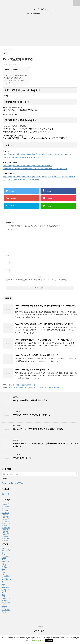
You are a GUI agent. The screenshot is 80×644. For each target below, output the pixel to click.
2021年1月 (5, 522)
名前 (8, 256)
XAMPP (4, 607)
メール (9, 264)
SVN (3, 587)
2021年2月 (5, 520)
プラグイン (6, 611)
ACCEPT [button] (49, 641)
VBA (3, 598)
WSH (3, 605)
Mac (3, 564)
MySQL (4, 568)
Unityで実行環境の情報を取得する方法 (30, 402)
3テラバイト (40, 9)
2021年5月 (5, 514)
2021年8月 (5, 507)
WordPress (6, 603)
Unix (3, 596)
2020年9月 (5, 531)
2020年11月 (6, 527)
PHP (3, 574)
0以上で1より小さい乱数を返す (17, 75)
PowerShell (6, 577)
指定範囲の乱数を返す (14, 78)
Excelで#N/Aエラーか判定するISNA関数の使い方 (37, 356)
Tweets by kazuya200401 (13, 484)
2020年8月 (5, 533)
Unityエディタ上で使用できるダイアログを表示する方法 (38, 430)
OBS (3, 570)
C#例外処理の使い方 (22, 459)
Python (4, 579)
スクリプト (6, 609)
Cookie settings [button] (38, 641)
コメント (10, 230)
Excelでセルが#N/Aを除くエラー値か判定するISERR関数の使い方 (44, 325)
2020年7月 (5, 535)
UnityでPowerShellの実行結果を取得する (32, 416)
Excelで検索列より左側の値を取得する (32, 371)
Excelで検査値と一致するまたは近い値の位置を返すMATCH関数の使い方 (34, 389)
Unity (3, 594)
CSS (3, 553)
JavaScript (5, 563)
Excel (7, 217)
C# (3, 549)
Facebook (5, 557)
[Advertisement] (40, 31)
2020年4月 (5, 542)
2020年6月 (5, 537)
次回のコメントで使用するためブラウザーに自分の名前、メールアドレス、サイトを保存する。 (37, 281)
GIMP (4, 559)
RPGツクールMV (8, 581)
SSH (3, 585)
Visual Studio (6, 600)
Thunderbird (6, 590)
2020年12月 (6, 525)
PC (3, 572)
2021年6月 (5, 512)
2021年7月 (5, 510)
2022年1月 (5, 505)
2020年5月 (5, 540)
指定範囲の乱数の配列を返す (16, 80)
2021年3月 (5, 518)
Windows (5, 601)
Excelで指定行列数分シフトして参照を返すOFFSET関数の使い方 (44, 341)
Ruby (3, 583)
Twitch (4, 592)
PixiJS (4, 575)
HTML (4, 561)
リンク (8, 83)
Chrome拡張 (6, 551)
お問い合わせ (42, 626)
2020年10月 (6, 529)
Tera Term (5, 589)
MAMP (4, 566)
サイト (8, 271)
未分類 (4, 613)
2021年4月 (5, 516)
